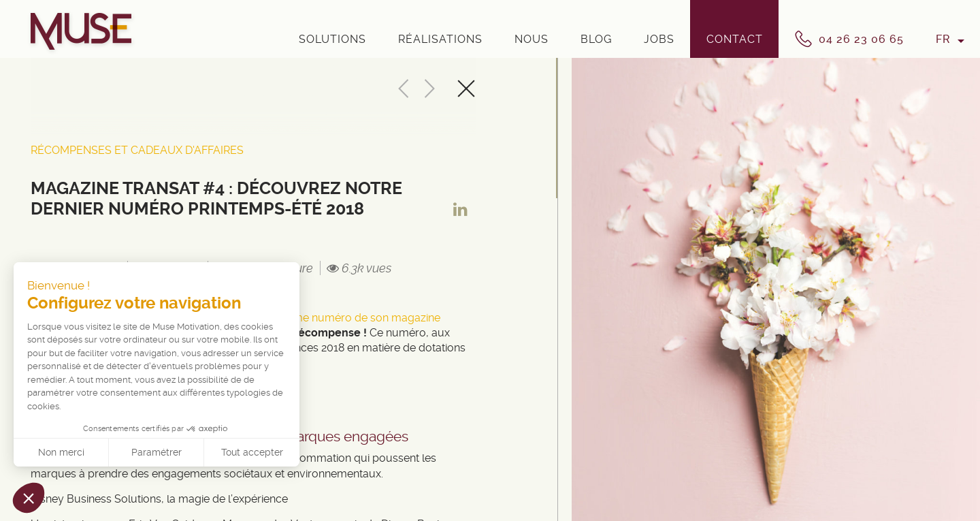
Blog (596, 39)
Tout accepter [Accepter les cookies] (252, 452)
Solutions (332, 39)
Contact (735, 39)
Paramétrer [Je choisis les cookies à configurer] (157, 452)
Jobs (659, 39)
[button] (29, 498)
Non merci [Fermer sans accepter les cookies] (61, 452)
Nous (532, 39)
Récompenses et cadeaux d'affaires (137, 150)
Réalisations (440, 39)
